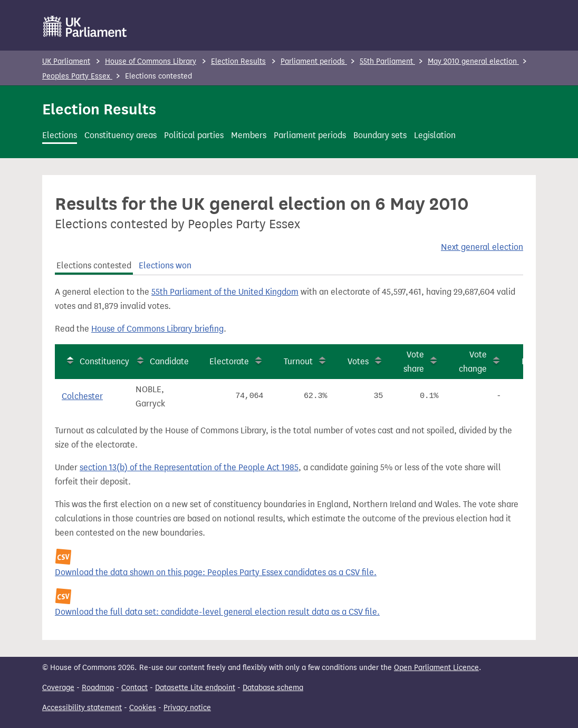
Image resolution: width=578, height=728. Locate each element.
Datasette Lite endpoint (195, 688)
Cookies (143, 708)
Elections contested (94, 265)
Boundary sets (380, 135)
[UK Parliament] (85, 26)
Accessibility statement (82, 708)
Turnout (298, 361)
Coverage (58, 688)
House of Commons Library (151, 61)
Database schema (273, 688)
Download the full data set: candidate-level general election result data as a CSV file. (217, 612)
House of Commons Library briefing (157, 329)
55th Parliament (387, 61)
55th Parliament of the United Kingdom (225, 292)
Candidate (169, 361)
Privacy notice (187, 708)
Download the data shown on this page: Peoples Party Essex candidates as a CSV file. (216, 572)
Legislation (435, 135)
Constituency (104, 361)
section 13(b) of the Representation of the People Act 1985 (189, 467)
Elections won (165, 265)
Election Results (238, 61)
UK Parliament (66, 61)
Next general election (482, 247)
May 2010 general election (473, 61)
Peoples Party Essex (77, 76)
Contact (134, 688)
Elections (60, 135)
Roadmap (98, 688)
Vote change (473, 362)
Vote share (414, 362)
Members (249, 135)
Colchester (82, 396)
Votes (358, 361)
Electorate (229, 361)
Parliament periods (314, 61)
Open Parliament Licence (436, 668)
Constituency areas (121, 135)
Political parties (194, 135)
